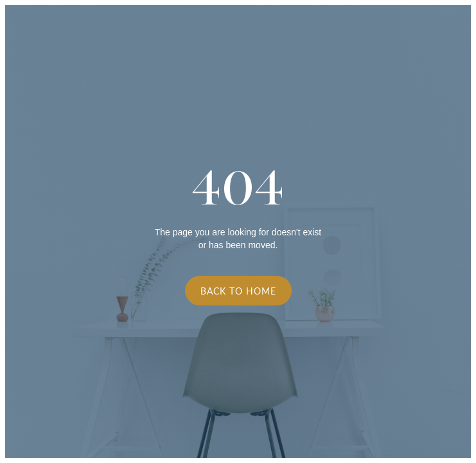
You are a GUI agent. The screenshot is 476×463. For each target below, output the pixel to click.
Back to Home (238, 291)
